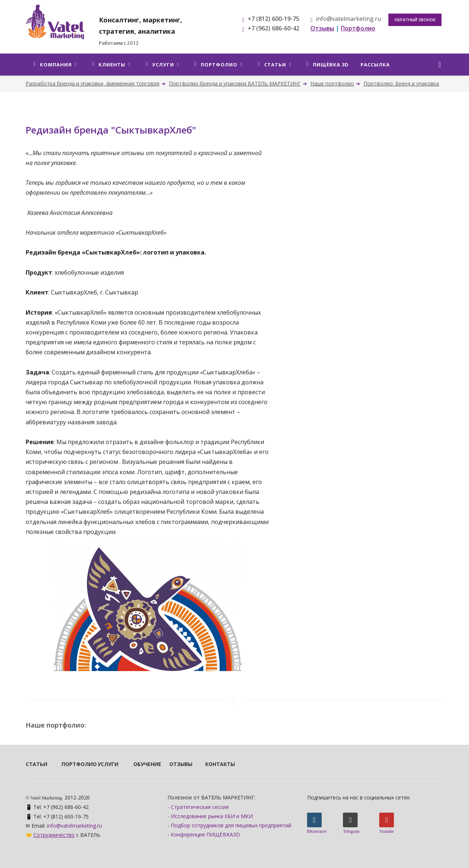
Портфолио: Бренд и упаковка (401, 83)
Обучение (141, 764)
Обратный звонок (415, 20)
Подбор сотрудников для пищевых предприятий (231, 825)
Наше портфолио (332, 83)
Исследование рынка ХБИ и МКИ (212, 816)
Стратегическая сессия (200, 807)
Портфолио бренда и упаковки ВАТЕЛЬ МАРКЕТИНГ (235, 83)
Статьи (34, 764)
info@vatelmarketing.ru (346, 19)
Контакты (213, 764)
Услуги (106, 764)
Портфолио (70, 764)
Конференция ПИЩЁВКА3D (205, 834)
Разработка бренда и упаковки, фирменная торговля (93, 83)
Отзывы (177, 764)
